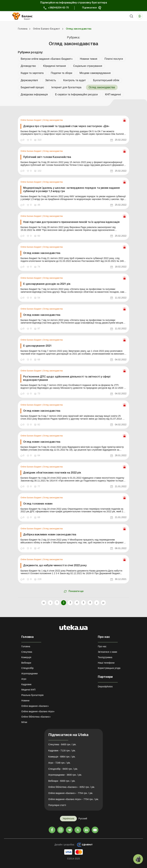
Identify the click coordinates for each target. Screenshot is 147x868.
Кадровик (26, 684)
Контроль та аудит (74, 80)
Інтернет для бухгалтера (66, 87)
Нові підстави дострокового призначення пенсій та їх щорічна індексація (71, 222)
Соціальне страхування (88, 66)
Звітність (51, 80)
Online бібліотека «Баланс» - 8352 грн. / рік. (72, 787)
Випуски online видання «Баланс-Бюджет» (47, 59)
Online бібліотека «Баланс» (36, 717)
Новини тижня (89, 59)
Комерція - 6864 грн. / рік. (62, 757)
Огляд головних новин (38, 504)
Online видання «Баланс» (35, 706)
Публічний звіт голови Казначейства (47, 157)
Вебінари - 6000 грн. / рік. (62, 781)
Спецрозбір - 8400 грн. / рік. (63, 769)
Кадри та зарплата (32, 73)
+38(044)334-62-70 (58, 8)
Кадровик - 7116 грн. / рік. (62, 751)
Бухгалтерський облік (106, 80)
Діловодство (28, 66)
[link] (73, 130)
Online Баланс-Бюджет (31, 120)
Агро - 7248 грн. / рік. (60, 763)
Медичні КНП (28, 690)
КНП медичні (113, 94)
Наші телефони (106, 663)
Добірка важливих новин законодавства (50, 535)
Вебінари (26, 663)
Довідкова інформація (34, 94)
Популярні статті (57, 805)
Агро (24, 679)
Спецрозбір (27, 668)
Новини (25, 701)
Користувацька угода (109, 668)
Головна (26, 646)
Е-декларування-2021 (37, 346)
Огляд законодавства (53, 120)
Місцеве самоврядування (95, 73)
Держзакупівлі (29, 80)
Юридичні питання (55, 66)
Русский (83, 819)
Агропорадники (30, 673)
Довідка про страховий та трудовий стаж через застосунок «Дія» (66, 126)
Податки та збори (61, 73)
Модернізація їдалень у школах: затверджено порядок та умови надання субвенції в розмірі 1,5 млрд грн (71, 190)
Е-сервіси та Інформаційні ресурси (76, 94)
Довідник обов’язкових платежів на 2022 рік (52, 473)
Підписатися (89, 8)
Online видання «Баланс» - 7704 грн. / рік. (71, 793)
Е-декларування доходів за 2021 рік (47, 284)
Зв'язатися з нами (107, 652)
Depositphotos (105, 687)
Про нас (102, 646)
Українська (68, 819)
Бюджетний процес (32, 87)
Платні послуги (114, 59)
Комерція (26, 657)
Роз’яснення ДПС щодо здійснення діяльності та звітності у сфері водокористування (67, 378)
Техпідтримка (105, 657)
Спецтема (27, 652)
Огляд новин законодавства (42, 253)
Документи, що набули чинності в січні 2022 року (55, 566)
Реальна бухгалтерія (32, 695)
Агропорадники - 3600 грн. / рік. (65, 775)
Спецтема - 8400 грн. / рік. (62, 744)
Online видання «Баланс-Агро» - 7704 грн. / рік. (74, 799)
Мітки (24, 722)
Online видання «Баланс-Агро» (38, 711)
